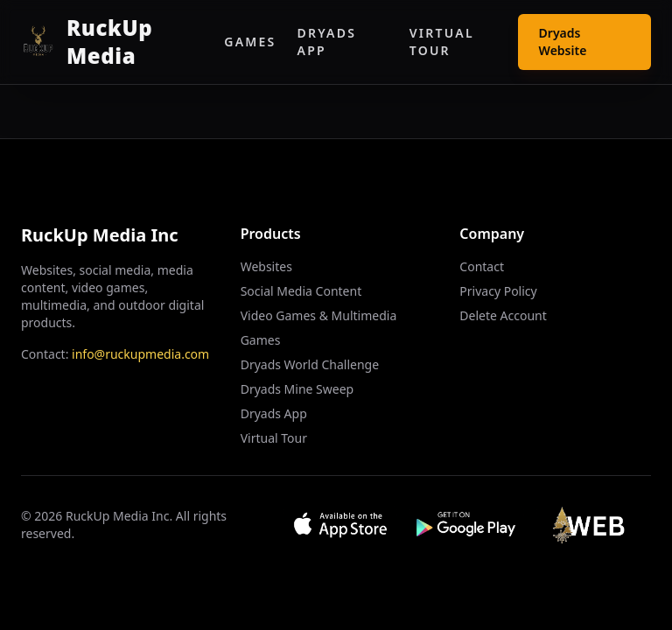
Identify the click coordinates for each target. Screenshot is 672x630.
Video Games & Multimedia (319, 315)
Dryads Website (563, 42)
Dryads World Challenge (310, 364)
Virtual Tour (442, 42)
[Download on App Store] (340, 525)
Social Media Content (301, 291)
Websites (266, 266)
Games (250, 42)
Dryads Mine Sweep (297, 389)
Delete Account (503, 315)
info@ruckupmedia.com (140, 354)
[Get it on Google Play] (466, 525)
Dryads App (327, 42)
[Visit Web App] (593, 525)
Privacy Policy (498, 291)
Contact (482, 266)
